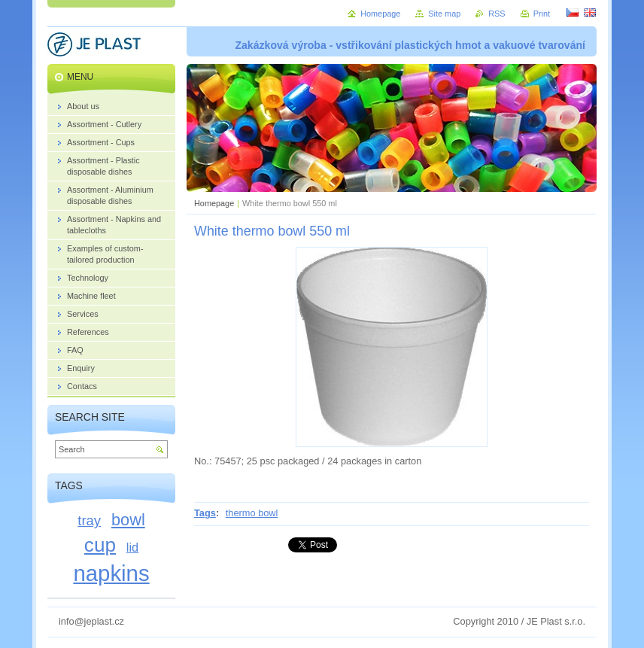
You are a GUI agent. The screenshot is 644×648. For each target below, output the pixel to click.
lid (132, 547)
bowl (128, 520)
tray (89, 520)
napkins (111, 573)
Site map (444, 14)
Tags (205, 513)
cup (100, 545)
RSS (497, 14)
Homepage (214, 203)
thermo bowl (252, 513)
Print (542, 14)
